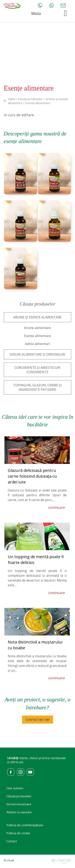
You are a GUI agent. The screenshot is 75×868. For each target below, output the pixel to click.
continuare (56, 507)
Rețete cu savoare (19, 812)
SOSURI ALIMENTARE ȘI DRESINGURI (37, 354)
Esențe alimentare (38, 103)
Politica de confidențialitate (25, 825)
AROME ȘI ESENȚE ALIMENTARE (37, 317)
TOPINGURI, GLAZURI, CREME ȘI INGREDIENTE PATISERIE (37, 387)
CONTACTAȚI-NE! (38, 720)
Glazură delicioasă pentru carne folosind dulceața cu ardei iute (32, 476)
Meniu (36, 13)
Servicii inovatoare (19, 804)
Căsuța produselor (30, 99)
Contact (12, 841)
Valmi (11, 99)
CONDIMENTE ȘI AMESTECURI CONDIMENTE (37, 370)
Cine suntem (15, 788)
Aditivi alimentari (37, 344)
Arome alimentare (37, 328)
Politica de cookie (18, 833)
